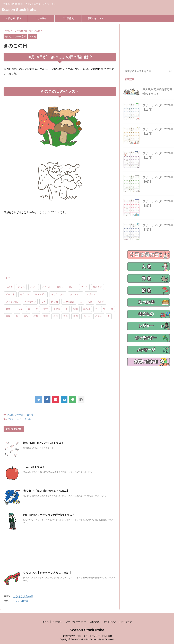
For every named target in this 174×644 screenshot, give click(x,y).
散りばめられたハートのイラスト (43, 443)
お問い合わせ (126, 622)
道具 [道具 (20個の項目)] (66, 316)
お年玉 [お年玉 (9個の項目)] (60, 287)
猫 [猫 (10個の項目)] (104, 309)
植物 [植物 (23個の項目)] (75, 309)
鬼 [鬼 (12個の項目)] (109, 316)
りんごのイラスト (34, 467)
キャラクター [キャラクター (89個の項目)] (58, 294)
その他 (10, 415)
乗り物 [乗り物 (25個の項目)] (54, 302)
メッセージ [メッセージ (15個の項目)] (30, 302)
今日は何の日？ (14, 18)
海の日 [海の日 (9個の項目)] (87, 309)
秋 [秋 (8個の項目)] (17, 316)
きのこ (20, 419)
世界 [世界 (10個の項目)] (43, 302)
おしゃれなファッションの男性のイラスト (49, 515)
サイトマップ (110, 622)
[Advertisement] (32, 245)
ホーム (46, 622)
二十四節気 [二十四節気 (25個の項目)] (69, 302)
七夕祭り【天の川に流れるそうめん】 (46, 491)
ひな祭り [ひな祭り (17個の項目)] (98, 287)
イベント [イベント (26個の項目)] (10, 294)
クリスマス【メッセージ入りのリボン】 (48, 573)
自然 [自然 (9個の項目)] (56, 316)
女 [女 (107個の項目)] (37, 309)
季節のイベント (95, 18)
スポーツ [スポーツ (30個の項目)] (91, 294)
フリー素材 (41, 18)
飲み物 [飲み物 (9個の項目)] (99, 316)
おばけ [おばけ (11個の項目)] (34, 287)
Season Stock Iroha (19, 10)
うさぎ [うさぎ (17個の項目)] (9, 287)
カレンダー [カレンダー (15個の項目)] (40, 294)
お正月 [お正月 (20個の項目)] (72, 287)
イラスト (11, 419)
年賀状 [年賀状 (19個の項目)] (57, 309)
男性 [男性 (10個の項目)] (8, 316)
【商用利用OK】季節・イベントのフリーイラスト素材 (87, 636)
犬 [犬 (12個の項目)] (96, 309)
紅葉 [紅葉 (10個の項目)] (36, 316)
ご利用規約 (95, 622)
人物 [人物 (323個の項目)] (90, 302)
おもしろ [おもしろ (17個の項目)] (47, 287)
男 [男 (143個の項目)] (112, 309)
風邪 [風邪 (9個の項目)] (75, 316)
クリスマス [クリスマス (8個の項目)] (76, 294)
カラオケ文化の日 (23, 596)
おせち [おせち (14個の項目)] (21, 287)
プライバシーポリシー (76, 622)
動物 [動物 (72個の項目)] (8, 309)
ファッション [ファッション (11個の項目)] (13, 302)
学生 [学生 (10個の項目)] (46, 309)
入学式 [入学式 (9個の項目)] (101, 302)
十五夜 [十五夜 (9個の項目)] (19, 309)
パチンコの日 (21, 601)
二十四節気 (68, 18)
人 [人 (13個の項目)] (81, 302)
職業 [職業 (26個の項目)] (46, 316)
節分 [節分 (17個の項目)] (26, 316)
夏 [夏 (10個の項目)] (29, 309)
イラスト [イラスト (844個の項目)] (25, 294)
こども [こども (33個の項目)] (84, 287)
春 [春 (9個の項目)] (67, 309)
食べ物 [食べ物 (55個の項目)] (87, 316)
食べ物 (30, 415)
